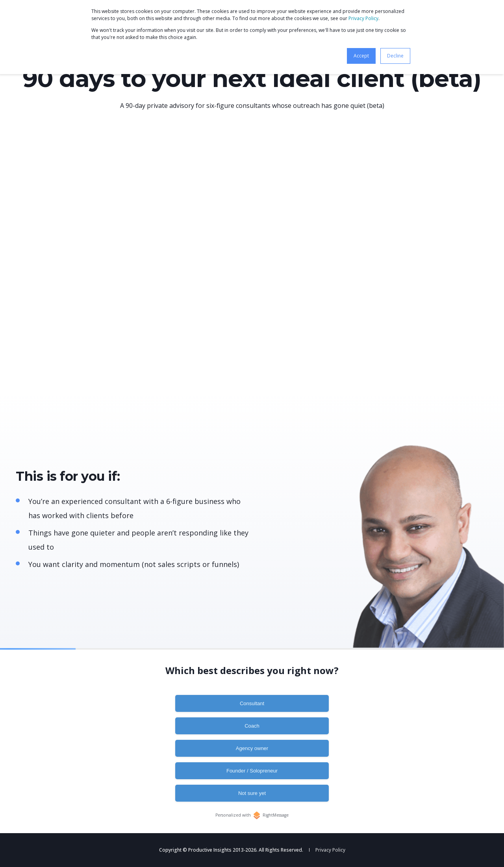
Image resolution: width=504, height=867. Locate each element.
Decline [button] (395, 56)
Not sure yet (252, 793)
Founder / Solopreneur (252, 771)
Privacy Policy (363, 18)
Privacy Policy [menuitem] (330, 850)
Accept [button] (361, 56)
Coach (252, 726)
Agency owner (252, 748)
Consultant (252, 703)
